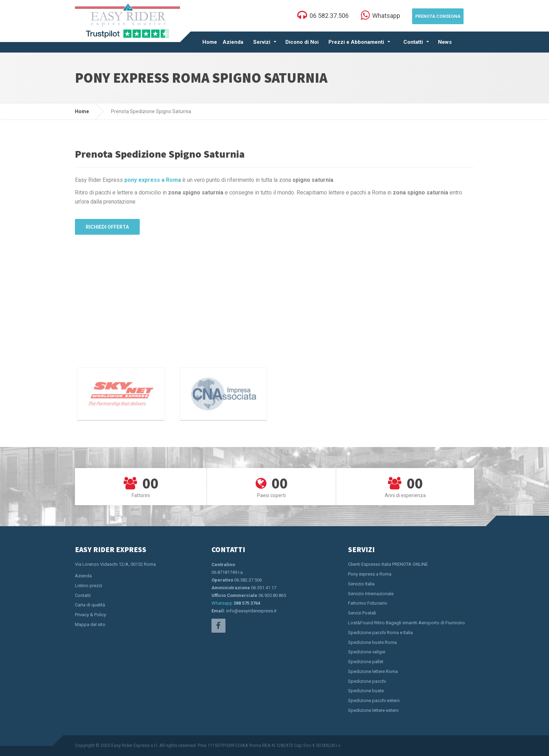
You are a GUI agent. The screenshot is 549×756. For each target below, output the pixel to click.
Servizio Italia (361, 584)
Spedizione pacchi (367, 681)
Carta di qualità (90, 605)
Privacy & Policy (91, 615)
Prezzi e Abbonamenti (356, 42)
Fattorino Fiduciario (368, 603)
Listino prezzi (89, 586)
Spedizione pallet (366, 662)
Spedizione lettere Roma (373, 671)
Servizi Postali (362, 613)
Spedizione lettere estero (373, 710)
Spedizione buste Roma (372, 642)
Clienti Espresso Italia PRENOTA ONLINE (388, 564)
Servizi (262, 42)
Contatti (413, 42)
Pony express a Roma (370, 574)
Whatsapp (222, 603)
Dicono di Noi (302, 42)
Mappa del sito (90, 624)
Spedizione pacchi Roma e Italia (380, 633)
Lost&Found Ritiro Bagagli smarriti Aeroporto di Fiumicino (406, 623)
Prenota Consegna (438, 16)
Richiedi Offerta (107, 227)
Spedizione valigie (367, 652)
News (445, 42)
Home (210, 42)
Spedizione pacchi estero (374, 700)
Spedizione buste (366, 691)
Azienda (233, 42)
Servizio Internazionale (371, 594)
